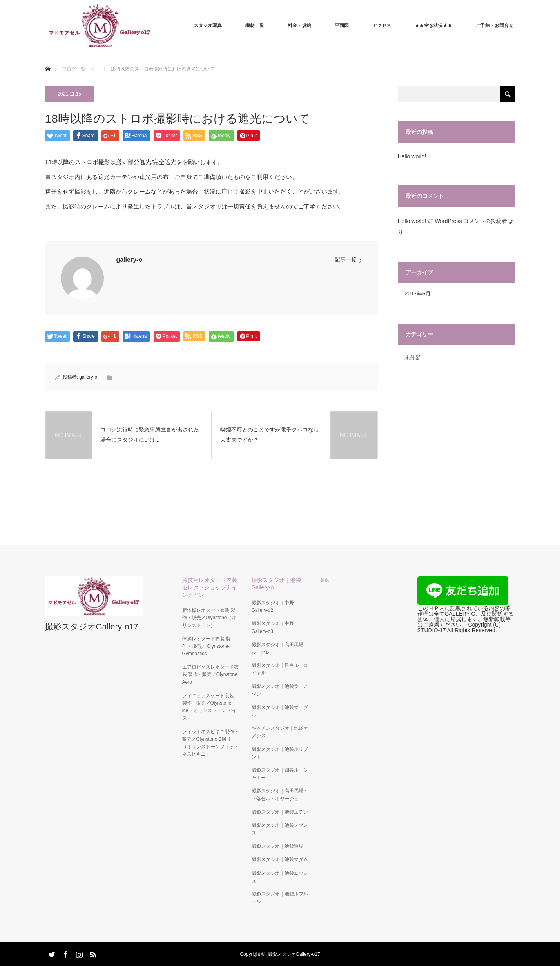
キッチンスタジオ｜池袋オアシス (280, 732)
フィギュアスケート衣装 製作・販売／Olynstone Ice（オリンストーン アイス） (209, 707)
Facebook (65, 953)
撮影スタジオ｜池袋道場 (277, 846)
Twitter (51, 953)
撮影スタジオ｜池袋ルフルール (280, 898)
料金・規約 (299, 25)
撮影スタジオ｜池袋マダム (280, 859)
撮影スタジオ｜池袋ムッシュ (280, 877)
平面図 (342, 25)
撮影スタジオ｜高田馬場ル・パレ (277, 648)
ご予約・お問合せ (495, 25)
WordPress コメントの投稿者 (471, 221)
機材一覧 (255, 25)
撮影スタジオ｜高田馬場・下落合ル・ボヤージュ (280, 795)
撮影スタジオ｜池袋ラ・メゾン (280, 690)
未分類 (413, 357)
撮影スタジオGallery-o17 (92, 626)
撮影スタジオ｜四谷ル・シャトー (280, 774)
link (325, 580)
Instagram (78, 953)
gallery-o (130, 260)
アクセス (382, 25)
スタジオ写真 (208, 25)
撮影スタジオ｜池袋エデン (280, 812)
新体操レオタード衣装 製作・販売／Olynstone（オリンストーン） (209, 618)
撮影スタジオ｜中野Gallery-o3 (273, 627)
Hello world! (412, 156)
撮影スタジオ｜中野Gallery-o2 (273, 606)
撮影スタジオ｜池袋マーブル (280, 711)
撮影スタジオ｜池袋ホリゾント (280, 753)
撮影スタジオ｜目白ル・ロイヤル (280, 669)
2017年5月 (418, 294)
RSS (92, 953)
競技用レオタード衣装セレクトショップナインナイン (210, 587)
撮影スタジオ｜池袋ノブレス (280, 829)
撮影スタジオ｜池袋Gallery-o (276, 584)
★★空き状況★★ (433, 25)
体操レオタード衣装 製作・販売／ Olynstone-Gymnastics (206, 646)
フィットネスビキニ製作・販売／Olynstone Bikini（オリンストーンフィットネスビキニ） (210, 743)
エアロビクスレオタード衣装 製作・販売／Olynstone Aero (210, 674)
